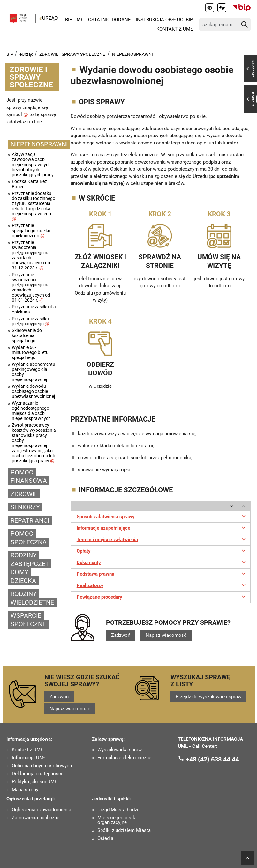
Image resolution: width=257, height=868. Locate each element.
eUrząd (26, 54)
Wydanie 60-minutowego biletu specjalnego (30, 352)
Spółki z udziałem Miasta (124, 831)
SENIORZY (25, 507)
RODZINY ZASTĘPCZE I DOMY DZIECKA (30, 568)
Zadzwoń (121, 635)
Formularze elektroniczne (124, 758)
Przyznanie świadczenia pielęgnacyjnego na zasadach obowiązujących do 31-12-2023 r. (31, 255)
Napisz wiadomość (166, 635)
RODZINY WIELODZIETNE (32, 598)
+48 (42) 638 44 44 (212, 759)
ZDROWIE (24, 494)
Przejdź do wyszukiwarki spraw (208, 697)
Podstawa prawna (162, 573)
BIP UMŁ (74, 20)
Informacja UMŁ (29, 758)
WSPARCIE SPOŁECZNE (28, 620)
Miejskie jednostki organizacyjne (117, 820)
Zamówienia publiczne (36, 818)
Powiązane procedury (162, 596)
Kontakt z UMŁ (175, 29)
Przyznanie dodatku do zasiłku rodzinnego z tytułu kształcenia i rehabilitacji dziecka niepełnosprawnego (34, 206)
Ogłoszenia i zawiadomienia (42, 810)
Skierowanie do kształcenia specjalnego (27, 335)
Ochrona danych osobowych (42, 766)
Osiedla (105, 839)
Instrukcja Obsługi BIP (164, 20)
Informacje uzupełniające (162, 527)
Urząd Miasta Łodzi (118, 810)
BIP (10, 54)
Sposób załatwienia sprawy (162, 516)
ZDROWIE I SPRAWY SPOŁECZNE (72, 54)
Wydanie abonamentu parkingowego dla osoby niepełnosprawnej (34, 372)
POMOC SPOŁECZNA (29, 538)
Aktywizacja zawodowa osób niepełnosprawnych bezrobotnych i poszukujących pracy (33, 165)
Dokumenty (162, 562)
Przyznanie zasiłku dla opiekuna (34, 309)
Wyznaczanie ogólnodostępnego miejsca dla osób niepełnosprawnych (31, 411)
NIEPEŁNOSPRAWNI (132, 54)
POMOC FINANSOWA (29, 477)
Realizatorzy (162, 585)
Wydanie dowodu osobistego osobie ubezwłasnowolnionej (33, 391)
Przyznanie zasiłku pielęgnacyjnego (30, 321)
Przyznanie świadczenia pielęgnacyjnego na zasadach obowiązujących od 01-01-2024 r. (31, 287)
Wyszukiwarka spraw (120, 750)
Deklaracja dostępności (37, 774)
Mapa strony (25, 790)
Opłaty (162, 550)
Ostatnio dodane (110, 20)
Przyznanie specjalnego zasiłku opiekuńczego (31, 231)
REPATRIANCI (30, 520)
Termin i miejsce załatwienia (162, 539)
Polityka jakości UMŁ (34, 782)
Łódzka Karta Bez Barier (29, 184)
